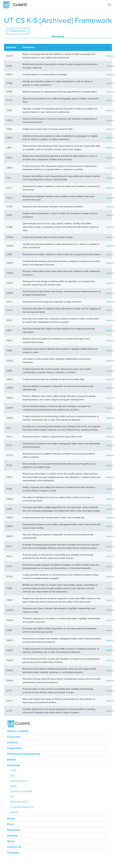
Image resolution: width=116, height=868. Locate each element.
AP (12, 797)
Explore (14, 812)
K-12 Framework (19, 781)
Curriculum (14, 737)
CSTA (13, 771)
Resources (14, 830)
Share (11, 841)
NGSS (13, 786)
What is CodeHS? (18, 731)
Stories (11, 760)
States (11, 818)
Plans (11, 824)
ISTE (13, 776)
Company (13, 853)
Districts (12, 836)
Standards (14, 765)
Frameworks (18, 31)
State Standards (19, 802)
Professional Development (24, 754)
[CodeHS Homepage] (16, 5)
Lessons (110, 56)
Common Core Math (21, 791)
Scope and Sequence (22, 807)
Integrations (15, 748)
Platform (12, 742)
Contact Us (14, 847)
